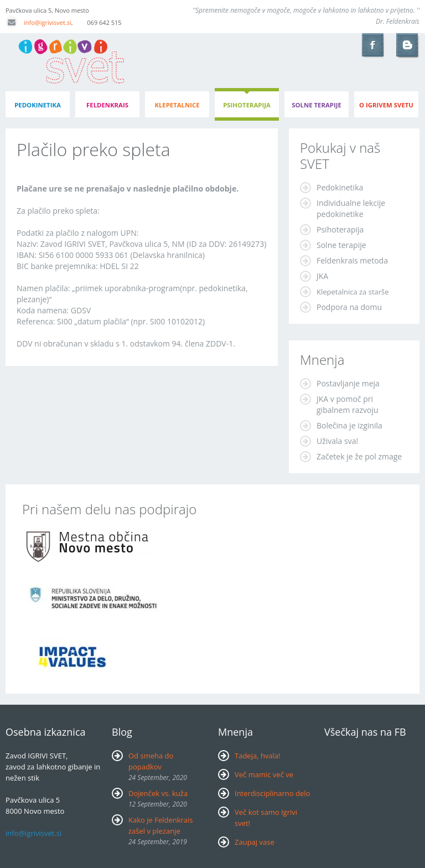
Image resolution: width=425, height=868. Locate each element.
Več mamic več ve (264, 774)
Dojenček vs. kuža (158, 793)
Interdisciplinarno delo (272, 793)
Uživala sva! (337, 441)
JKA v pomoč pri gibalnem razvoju (348, 404)
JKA (322, 276)
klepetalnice (177, 105)
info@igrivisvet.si (38, 22)
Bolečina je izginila (349, 425)
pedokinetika (38, 105)
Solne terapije (317, 105)
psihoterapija (247, 105)
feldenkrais (107, 105)
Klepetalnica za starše (353, 292)
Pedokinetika (340, 187)
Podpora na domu (349, 307)
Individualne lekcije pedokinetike (351, 208)
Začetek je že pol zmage (359, 456)
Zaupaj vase (255, 842)
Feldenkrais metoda (352, 260)
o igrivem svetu (386, 105)
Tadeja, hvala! (258, 756)
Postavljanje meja (348, 383)
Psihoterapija (340, 229)
